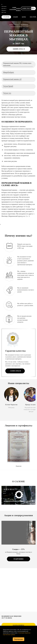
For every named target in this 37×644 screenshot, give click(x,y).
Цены (24, 17)
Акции (15, 17)
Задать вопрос (18, 625)
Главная (11, 25)
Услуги (6, 17)
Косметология (24, 25)
